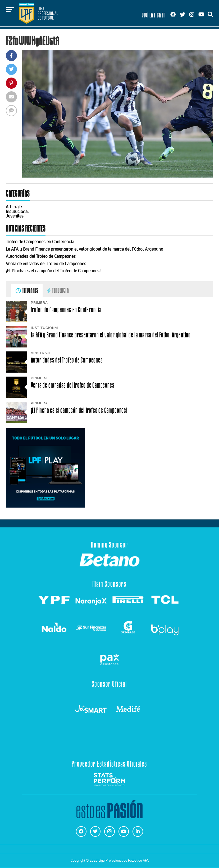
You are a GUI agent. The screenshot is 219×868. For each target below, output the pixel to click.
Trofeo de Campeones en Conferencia (40, 242)
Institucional (17, 211)
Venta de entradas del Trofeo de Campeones (46, 264)
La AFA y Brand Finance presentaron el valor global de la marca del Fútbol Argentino (85, 249)
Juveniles (15, 216)
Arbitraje (14, 207)
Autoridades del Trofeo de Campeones (41, 256)
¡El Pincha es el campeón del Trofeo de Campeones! (53, 271)
